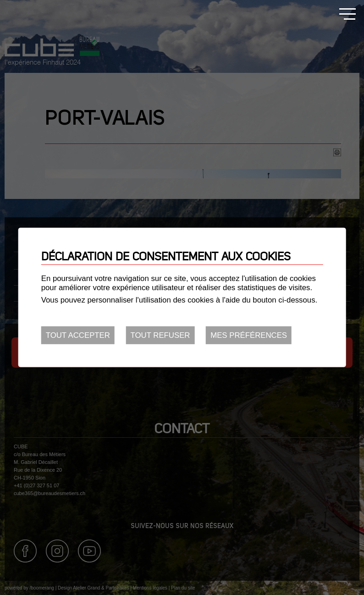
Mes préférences (249, 335)
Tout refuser (160, 335)
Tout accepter (78, 335)
